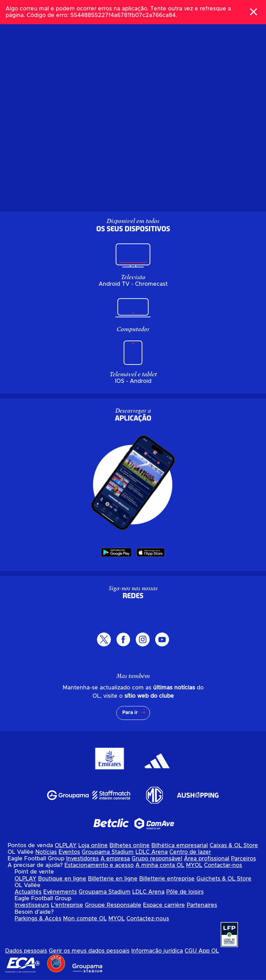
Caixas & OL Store (234, 845)
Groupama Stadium (108, 852)
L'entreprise (67, 905)
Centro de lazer (190, 852)
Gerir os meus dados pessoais (89, 951)
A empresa (115, 859)
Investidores (82, 859)
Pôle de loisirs (185, 892)
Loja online (93, 845)
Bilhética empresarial (180, 845)
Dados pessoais (26, 951)
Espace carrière (164, 905)
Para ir (130, 713)
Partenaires (202, 905)
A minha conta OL (160, 865)
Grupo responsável (157, 859)
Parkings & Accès (38, 919)
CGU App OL (202, 951)
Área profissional (207, 859)
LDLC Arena (152, 852)
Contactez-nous (148, 919)
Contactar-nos (223, 865)
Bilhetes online (130, 845)
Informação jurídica (157, 951)
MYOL (194, 865)
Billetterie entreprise (167, 879)
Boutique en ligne (62, 879)
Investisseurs (32, 905)
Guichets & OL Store (224, 879)
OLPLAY (66, 845)
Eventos (69, 852)
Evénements (60, 892)
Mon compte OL (85, 919)
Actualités (28, 892)
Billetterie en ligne (113, 879)
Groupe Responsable (113, 905)
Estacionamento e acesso (99, 865)
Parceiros (243, 859)
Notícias (46, 852)
